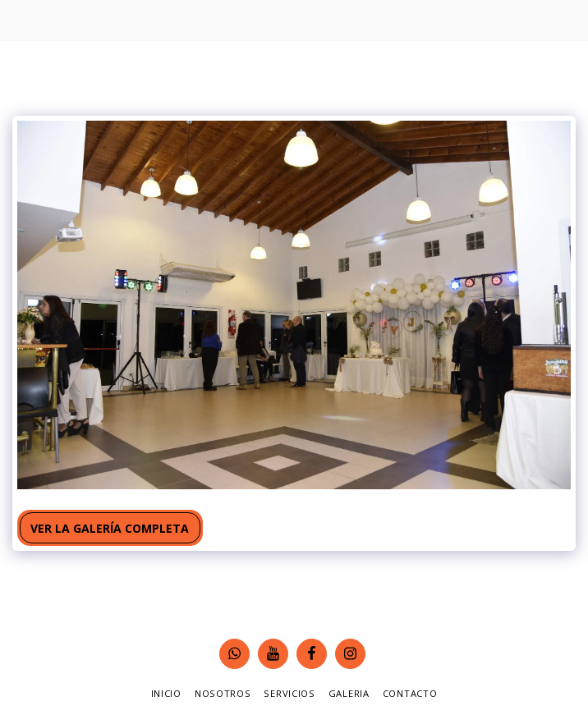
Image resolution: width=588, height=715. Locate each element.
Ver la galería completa (110, 528)
